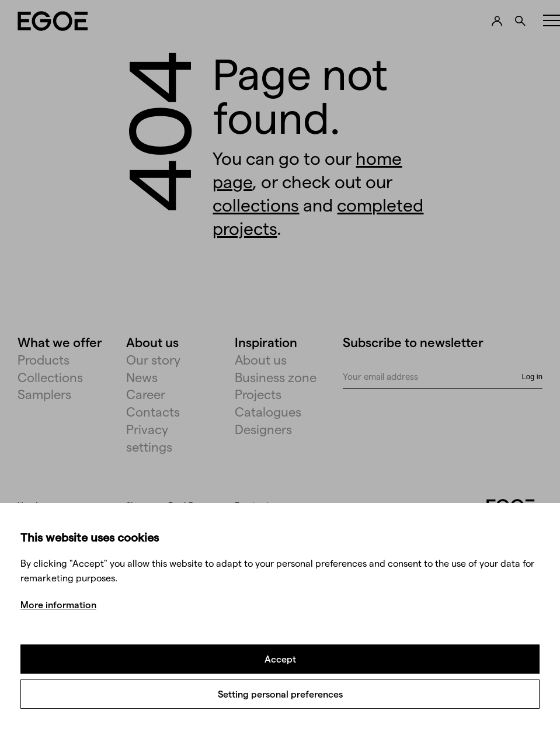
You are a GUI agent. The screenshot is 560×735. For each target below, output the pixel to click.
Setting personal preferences (280, 694)
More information (58, 604)
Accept (280, 659)
